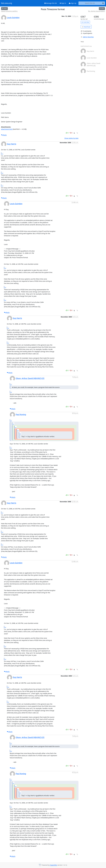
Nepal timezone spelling (9, 11)
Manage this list (51, 3)
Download (86, 27)
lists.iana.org (7, 3)
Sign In (63, 3)
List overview (85, 22)
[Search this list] (90, 3)
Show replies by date (71, 138)
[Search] (103, 3)
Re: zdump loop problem (97, 11)
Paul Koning (21, 414)
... (2, 153)
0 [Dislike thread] (71, 133)
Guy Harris (12, 144)
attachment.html (7, 129)
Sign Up (73, 3)
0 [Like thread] (67, 133)
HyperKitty (53, 865)
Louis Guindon (13, 17)
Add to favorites (87, 37)
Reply (4, 135)
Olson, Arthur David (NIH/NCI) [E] (30, 378)
